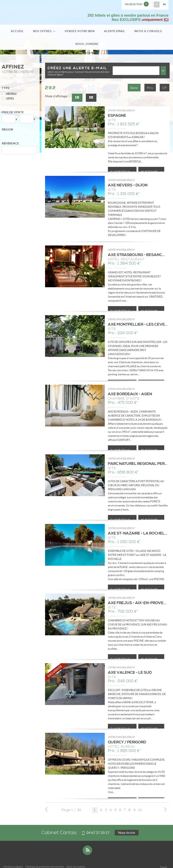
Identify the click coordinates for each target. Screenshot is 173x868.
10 (140, 799)
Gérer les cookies (76, 855)
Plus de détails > (122, 160)
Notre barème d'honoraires (20, 859)
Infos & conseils (128, 32)
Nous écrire (127, 822)
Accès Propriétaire (63, 859)
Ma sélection (137, 4)
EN (164, 4)
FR (157, 4)
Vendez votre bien (68, 32)
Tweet (164, 856)
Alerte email (99, 32)
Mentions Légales (13, 855)
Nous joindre (156, 32)
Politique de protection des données (45, 855)
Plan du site (44, 859)
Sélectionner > (151, 160)
